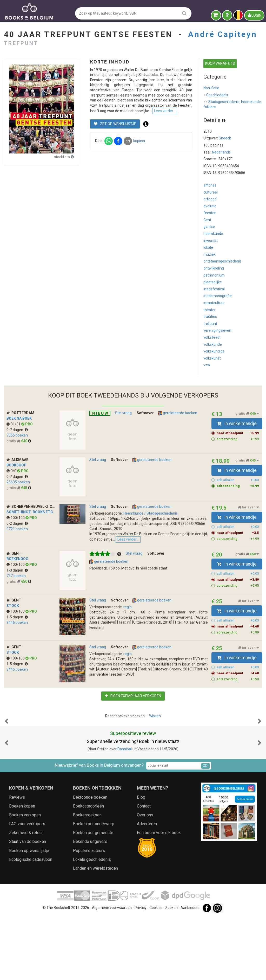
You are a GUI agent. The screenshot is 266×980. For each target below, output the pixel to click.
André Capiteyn (223, 34)
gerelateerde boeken (178, 413)
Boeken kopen (22, 869)
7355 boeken (17, 435)
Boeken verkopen (25, 878)
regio (128, 618)
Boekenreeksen (87, 878)
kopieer (139, 160)
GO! (205, 829)
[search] (184, 13)
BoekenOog (17, 570)
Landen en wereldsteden (95, 931)
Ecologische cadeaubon (31, 923)
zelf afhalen (238, 480)
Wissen (155, 727)
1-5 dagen (17, 628)
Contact (144, 869)
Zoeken (171, 971)
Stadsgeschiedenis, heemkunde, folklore (232, 104)
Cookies (156, 971)
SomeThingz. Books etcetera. (36, 512)
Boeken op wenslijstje (29, 914)
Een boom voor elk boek (159, 896)
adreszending (238, 439)
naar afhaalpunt (238, 433)
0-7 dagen (17, 430)
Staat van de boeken (28, 905)
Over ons (145, 878)
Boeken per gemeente (93, 896)
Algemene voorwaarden (112, 971)
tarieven (248, 507)
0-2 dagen (17, 523)
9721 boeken (17, 529)
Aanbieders (190, 971)
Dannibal (125, 812)
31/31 (14, 424)
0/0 (12, 471)
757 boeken (16, 587)
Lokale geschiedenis (92, 923)
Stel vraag (123, 413)
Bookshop (16, 465)
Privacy (141, 971)
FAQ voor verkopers (27, 887)
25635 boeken (18, 482)
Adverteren (147, 887)
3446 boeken (17, 634)
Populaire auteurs (89, 914)
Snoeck (225, 138)
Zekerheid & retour (26, 896)
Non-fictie (211, 88)
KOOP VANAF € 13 (220, 63)
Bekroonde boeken (90, 860)
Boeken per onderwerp (94, 887)
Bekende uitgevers (90, 905)
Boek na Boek (19, 418)
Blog (141, 860)
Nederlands (221, 152)
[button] (6, 758)
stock (13, 617)
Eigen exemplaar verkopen (133, 707)
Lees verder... (187, 555)
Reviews (17, 860)
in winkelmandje (237, 424)
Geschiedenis (216, 95)
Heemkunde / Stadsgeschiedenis (151, 513)
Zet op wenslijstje (115, 143)
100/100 (16, 518)
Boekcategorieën (88, 869)
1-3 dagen (17, 581)
